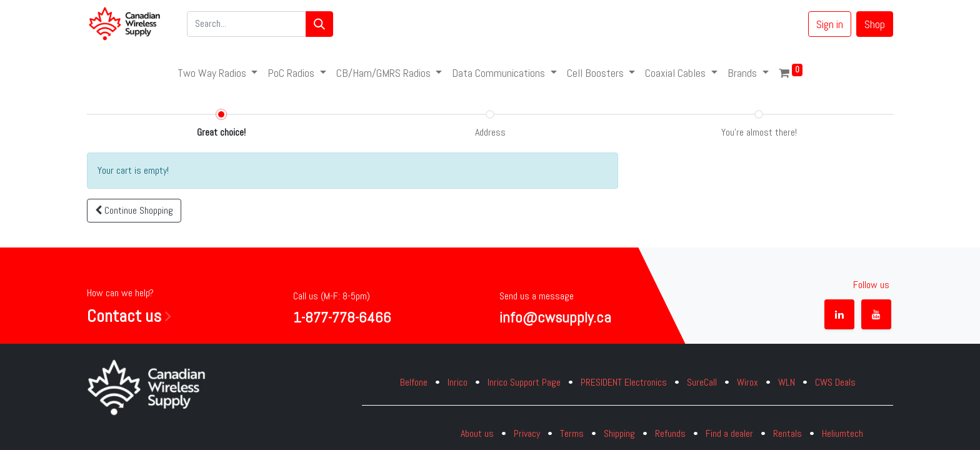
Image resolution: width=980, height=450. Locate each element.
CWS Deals (835, 382)
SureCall (702, 382)
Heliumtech (842, 433)
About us (477, 433)
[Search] (319, 24)
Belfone (414, 382)
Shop (875, 24)
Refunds (670, 433)
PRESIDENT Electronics (624, 382)
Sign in (830, 24)
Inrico (457, 382)
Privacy (527, 433)
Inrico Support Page (524, 382)
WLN (787, 382)
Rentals (787, 433)
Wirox (747, 382)
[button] (134, 211)
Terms (572, 433)
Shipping (619, 433)
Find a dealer (729, 433)
